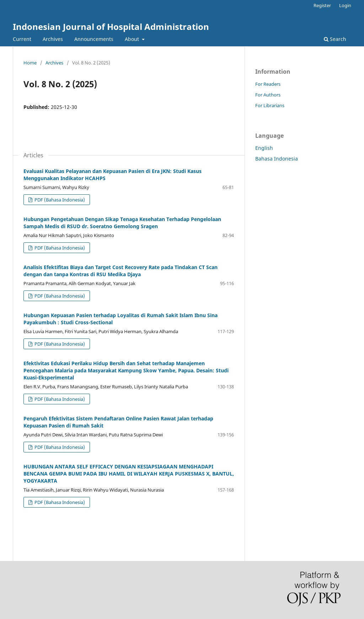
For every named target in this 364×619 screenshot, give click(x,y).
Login (345, 5)
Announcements (94, 39)
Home (30, 63)
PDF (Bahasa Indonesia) (59, 200)
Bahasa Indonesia (277, 159)
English (264, 148)
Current (22, 39)
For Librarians (270, 105)
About (133, 39)
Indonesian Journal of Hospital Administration (111, 27)
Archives (53, 39)
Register (322, 5)
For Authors (268, 95)
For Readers (268, 84)
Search (335, 39)
